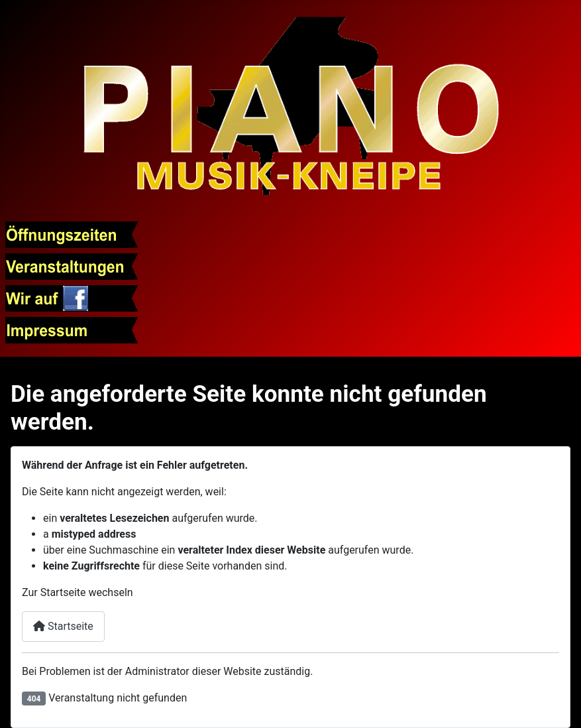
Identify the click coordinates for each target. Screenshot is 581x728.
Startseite (63, 626)
